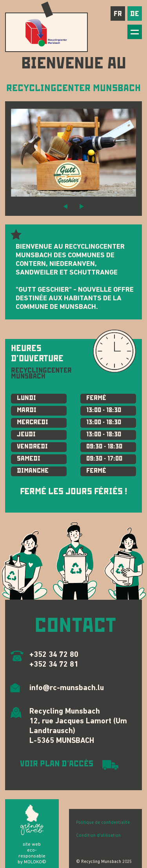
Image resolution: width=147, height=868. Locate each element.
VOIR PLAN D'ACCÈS (57, 764)
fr (118, 13)
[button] (65, 206)
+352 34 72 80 (54, 655)
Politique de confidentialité (103, 823)
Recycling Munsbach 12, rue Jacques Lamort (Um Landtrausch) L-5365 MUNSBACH (78, 726)
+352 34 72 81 (54, 665)
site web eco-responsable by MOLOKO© (32, 853)
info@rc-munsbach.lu (67, 688)
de (135, 13)
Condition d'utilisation (98, 836)
